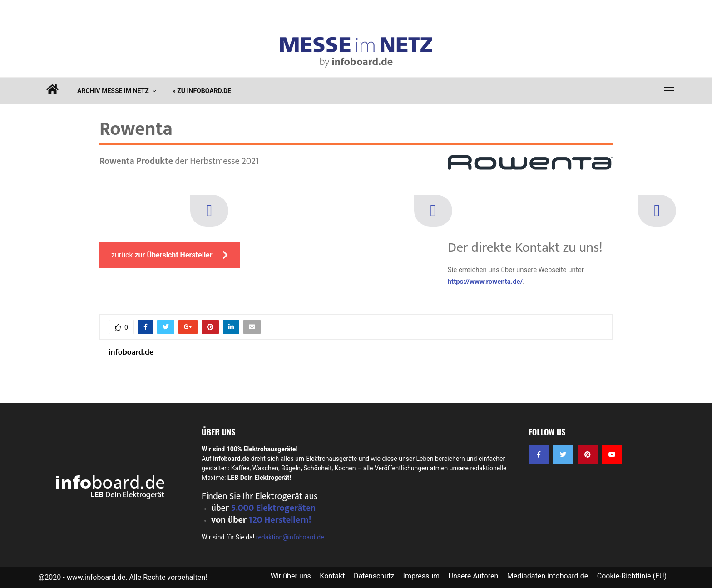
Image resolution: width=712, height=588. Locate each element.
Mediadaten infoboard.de (548, 576)
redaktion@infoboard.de (290, 537)
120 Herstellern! (280, 520)
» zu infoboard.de (202, 91)
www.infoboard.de (96, 577)
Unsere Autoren (474, 576)
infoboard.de (131, 353)
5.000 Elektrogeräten (274, 508)
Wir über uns (291, 576)
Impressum (422, 576)
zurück (170, 255)
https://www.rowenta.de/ (485, 282)
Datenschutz (374, 576)
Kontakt (332, 576)
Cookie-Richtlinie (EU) (632, 576)
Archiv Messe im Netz (113, 91)
